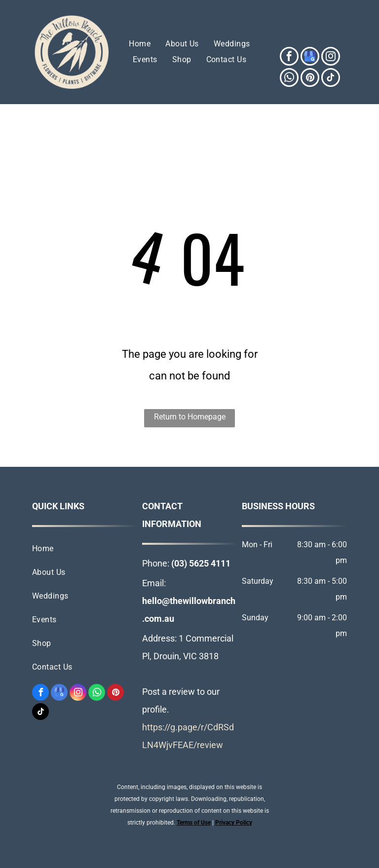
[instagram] (331, 57)
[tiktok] (331, 79)
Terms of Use (194, 823)
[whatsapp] (289, 79)
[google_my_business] (310, 57)
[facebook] (289, 57)
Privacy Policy (234, 823)
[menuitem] (140, 44)
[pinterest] (310, 79)
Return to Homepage (190, 417)
